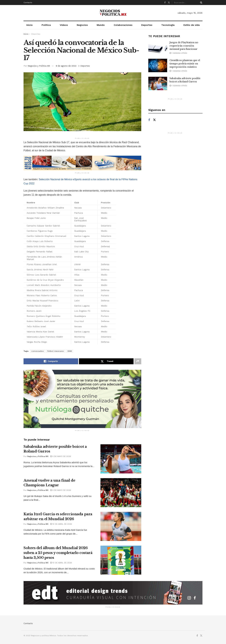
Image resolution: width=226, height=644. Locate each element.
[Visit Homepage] (113, 13)
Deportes (147, 25)
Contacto (28, 3)
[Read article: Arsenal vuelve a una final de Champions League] (121, 493)
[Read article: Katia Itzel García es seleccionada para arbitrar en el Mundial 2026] (121, 526)
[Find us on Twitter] (154, 120)
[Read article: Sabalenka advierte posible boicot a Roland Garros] (121, 459)
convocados (38, 351)
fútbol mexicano (56, 351)
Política (46, 25)
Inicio (30, 25)
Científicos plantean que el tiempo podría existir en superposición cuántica (185, 64)
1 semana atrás (178, 53)
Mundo (101, 25)
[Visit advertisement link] (82, 163)
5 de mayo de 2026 (61, 456)
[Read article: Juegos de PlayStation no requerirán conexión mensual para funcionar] (158, 48)
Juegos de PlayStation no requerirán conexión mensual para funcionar (184, 46)
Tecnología (168, 25)
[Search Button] (201, 3)
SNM (70, 351)
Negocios (82, 25)
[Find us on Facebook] (149, 120)
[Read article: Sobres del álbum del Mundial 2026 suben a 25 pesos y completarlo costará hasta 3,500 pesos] (121, 560)
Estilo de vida (192, 25)
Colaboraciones (123, 25)
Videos (64, 25)
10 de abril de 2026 (61, 524)
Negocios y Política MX (39, 66)
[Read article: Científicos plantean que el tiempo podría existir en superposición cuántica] (158, 65)
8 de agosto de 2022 (66, 66)
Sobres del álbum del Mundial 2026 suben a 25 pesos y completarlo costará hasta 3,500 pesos (58, 553)
